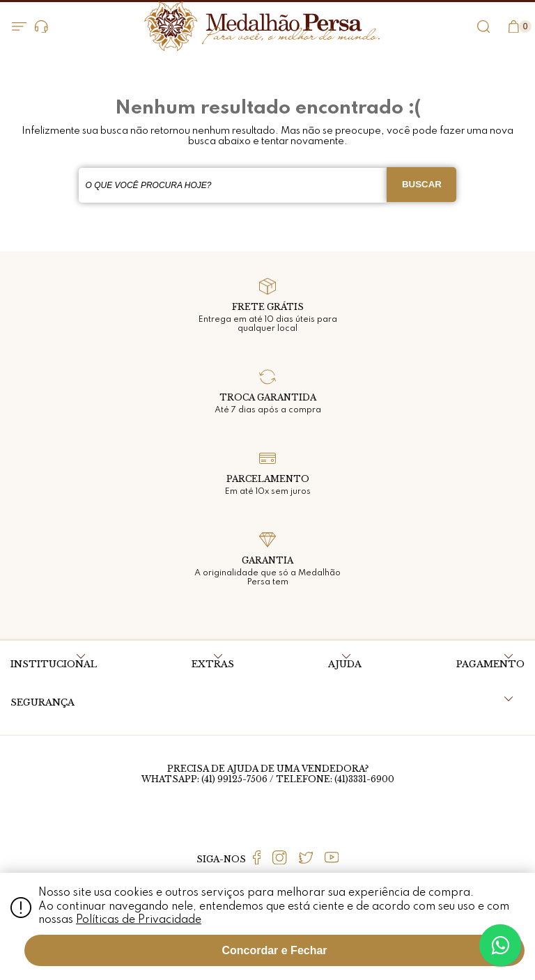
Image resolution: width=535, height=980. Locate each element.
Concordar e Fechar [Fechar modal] (274, 950)
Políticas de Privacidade (139, 920)
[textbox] (233, 185)
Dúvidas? (41, 27)
